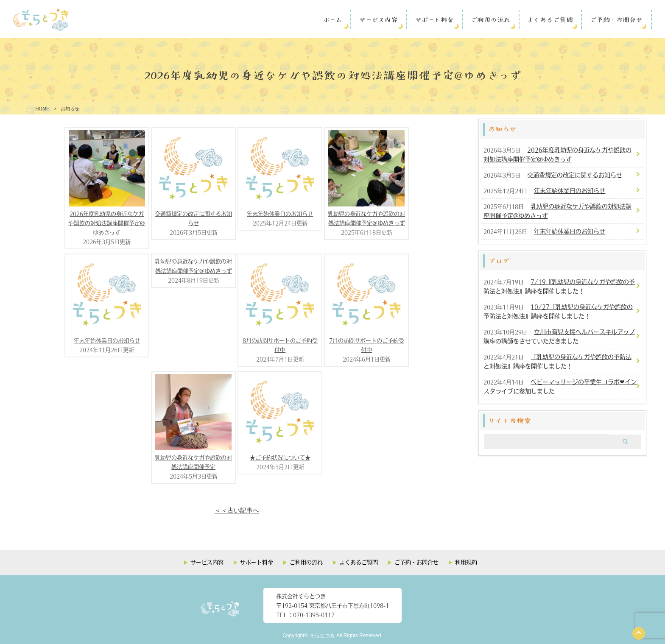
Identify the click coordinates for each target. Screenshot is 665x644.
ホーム (333, 19)
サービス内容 (378, 19)
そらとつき (322, 636)
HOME (42, 109)
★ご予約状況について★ (280, 457)
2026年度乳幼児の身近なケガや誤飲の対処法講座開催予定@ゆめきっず (107, 223)
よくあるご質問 (550, 19)
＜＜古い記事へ (237, 510)
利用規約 (466, 562)
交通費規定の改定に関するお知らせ (575, 175)
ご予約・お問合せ (616, 19)
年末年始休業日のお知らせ (280, 213)
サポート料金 (434, 19)
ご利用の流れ (490, 19)
